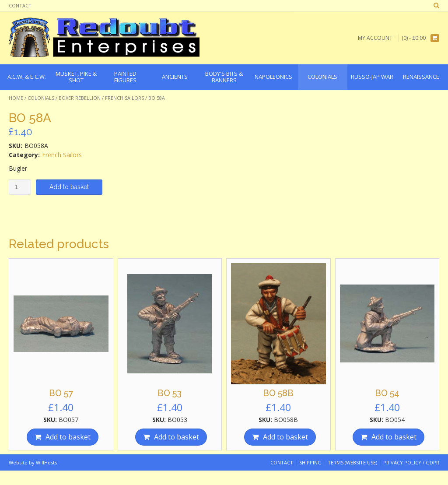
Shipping (310, 462)
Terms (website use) (352, 462)
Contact (20, 5)
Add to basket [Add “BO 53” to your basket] (177, 437)
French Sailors (124, 98)
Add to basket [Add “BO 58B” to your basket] (285, 437)
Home (16, 98)
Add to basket (69, 187)
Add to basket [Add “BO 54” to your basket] (394, 437)
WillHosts (46, 462)
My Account (375, 38)
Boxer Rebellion (80, 98)
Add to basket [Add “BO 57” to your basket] (68, 437)
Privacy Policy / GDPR (411, 462)
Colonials (41, 98)
